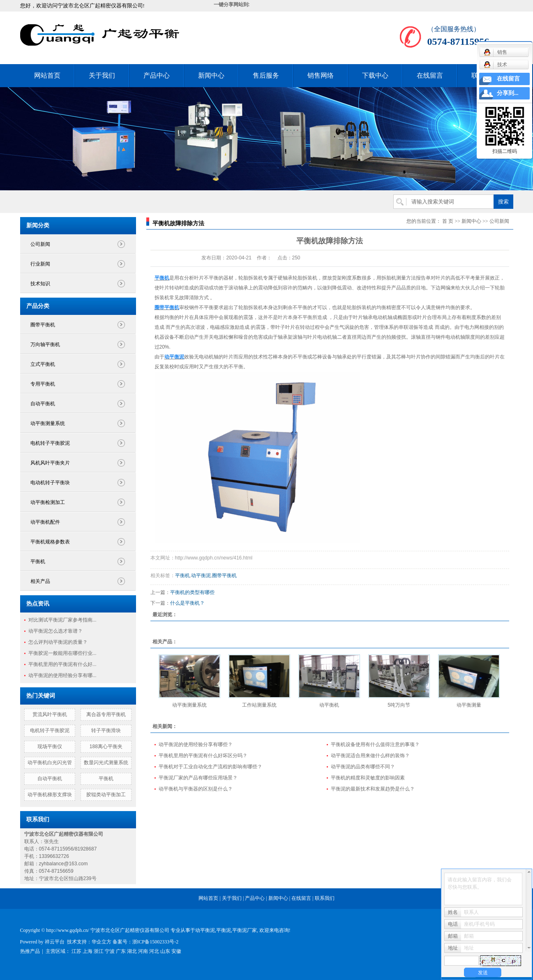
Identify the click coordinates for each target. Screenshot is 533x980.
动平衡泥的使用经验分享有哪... (62, 675)
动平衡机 (329, 705)
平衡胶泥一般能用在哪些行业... (62, 653)
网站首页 (47, 75)
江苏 (76, 951)
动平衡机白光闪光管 (50, 763)
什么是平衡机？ (187, 603)
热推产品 (30, 951)
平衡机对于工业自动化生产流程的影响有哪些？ (210, 767)
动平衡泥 (201, 576)
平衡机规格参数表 (50, 542)
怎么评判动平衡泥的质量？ (58, 642)
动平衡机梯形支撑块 (50, 795)
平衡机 (38, 562)
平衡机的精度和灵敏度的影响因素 (368, 778)
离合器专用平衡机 (106, 714)
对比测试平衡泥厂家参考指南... (62, 620)
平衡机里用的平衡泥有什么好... (62, 664)
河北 (154, 951)
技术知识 (40, 284)
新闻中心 (211, 75)
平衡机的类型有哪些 (192, 592)
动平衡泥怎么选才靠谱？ (55, 631)
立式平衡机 (43, 364)
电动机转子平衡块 (50, 483)
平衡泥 (224, 930)
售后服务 (266, 75)
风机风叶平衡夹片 (50, 463)
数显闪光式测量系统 (106, 763)
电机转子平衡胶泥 (50, 443)
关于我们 (102, 75)
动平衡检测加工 (48, 502)
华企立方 (102, 942)
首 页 (448, 221)
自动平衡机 (43, 404)
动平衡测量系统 (48, 423)
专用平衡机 (43, 384)
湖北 (132, 951)
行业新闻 (40, 264)
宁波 (110, 951)
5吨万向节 (399, 705)
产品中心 (157, 75)
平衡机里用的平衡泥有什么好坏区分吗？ (203, 756)
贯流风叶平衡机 (50, 714)
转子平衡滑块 (106, 730)
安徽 (176, 951)
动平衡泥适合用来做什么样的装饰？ (370, 756)
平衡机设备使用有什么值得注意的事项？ (375, 744)
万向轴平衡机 (45, 344)
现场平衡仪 (50, 747)
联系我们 (325, 898)
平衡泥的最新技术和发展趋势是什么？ (373, 789)
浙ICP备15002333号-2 (156, 942)
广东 (121, 951)
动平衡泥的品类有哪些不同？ (363, 767)
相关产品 (40, 581)
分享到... (508, 93)
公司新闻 (40, 244)
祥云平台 (55, 942)
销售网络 (321, 75)
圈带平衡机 (43, 325)
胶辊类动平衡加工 (106, 795)
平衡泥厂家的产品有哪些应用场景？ (198, 778)
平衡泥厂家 (245, 930)
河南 (143, 951)
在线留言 (430, 75)
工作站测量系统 (259, 705)
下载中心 (375, 75)
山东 (165, 951)
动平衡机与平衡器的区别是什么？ (196, 789)
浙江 (99, 951)
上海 (88, 951)
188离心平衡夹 (106, 747)
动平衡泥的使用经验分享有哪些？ (196, 744)
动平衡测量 (469, 705)
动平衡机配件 (45, 522)
